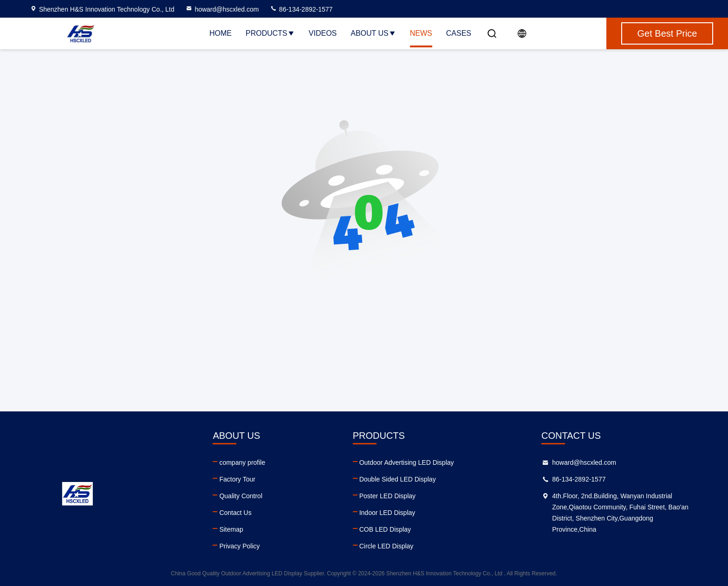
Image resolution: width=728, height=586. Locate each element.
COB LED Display (385, 529)
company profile (242, 462)
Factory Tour (237, 479)
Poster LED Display (387, 496)
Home (221, 33)
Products (270, 33)
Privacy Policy (239, 546)
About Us (373, 33)
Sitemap (231, 529)
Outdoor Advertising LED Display (407, 462)
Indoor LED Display (387, 513)
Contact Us (235, 513)
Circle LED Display (387, 546)
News (421, 33)
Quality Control (241, 496)
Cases (459, 33)
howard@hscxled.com (222, 9)
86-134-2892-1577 (301, 9)
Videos (323, 33)
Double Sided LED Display (398, 479)
